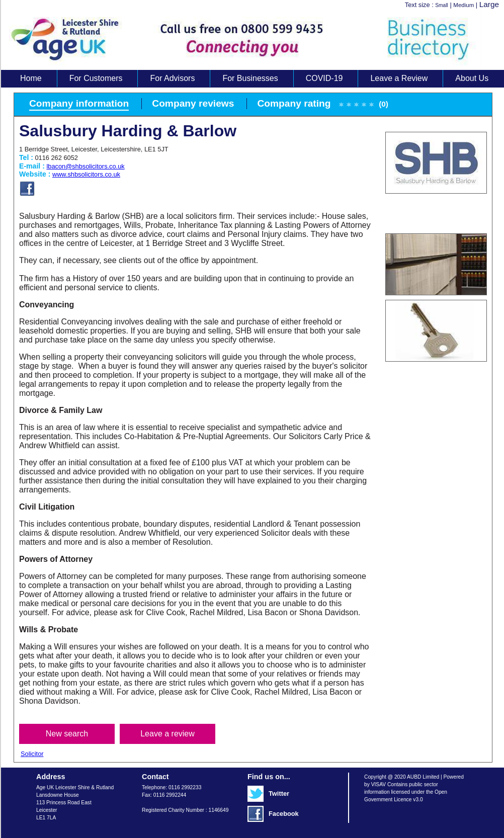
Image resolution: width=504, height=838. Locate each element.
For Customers (96, 78)
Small (442, 5)
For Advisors (172, 78)
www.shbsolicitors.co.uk (86, 174)
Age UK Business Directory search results (247, 39)
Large (489, 4)
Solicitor (32, 754)
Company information (79, 103)
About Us (472, 78)
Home (31, 78)
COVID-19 (324, 78)
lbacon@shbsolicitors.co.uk (85, 166)
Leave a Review (399, 78)
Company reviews (193, 103)
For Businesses (250, 78)
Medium (464, 5)
